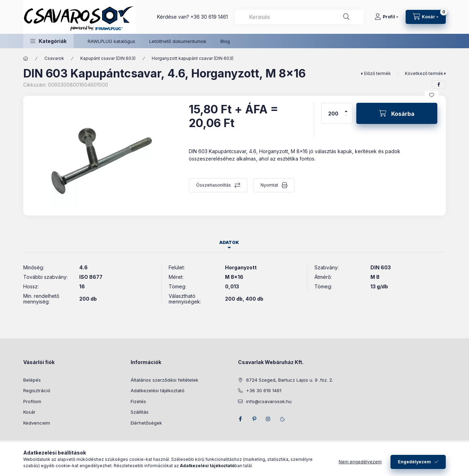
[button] (48, 41)
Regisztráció (37, 390)
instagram (268, 419)
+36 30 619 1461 (209, 17)
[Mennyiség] (333, 113)
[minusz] (346, 118)
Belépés (32, 380)
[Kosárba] (397, 113)
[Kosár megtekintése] (426, 17)
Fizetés (138, 401)
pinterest (254, 419)
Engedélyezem (414, 464)
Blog (225, 41)
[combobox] (299, 17)
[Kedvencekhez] (432, 95)
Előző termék (377, 73)
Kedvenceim (37, 423)
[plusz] (346, 108)
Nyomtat (269, 185)
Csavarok (54, 58)
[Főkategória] (26, 58)
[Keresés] (346, 17)
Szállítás (140, 412)
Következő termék (424, 73)
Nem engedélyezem (360, 464)
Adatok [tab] (229, 242)
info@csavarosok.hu (269, 401)
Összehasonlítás (214, 185)
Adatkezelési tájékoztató (158, 390)
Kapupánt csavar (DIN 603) (108, 58)
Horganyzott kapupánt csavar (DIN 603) (193, 58)
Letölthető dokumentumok (178, 41)
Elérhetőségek (146, 423)
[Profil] (386, 17)
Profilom (32, 401)
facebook (240, 419)
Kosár (29, 412)
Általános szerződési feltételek (164, 380)
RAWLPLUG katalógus (111, 41)
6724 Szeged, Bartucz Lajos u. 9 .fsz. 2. (290, 380)
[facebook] (439, 84)
